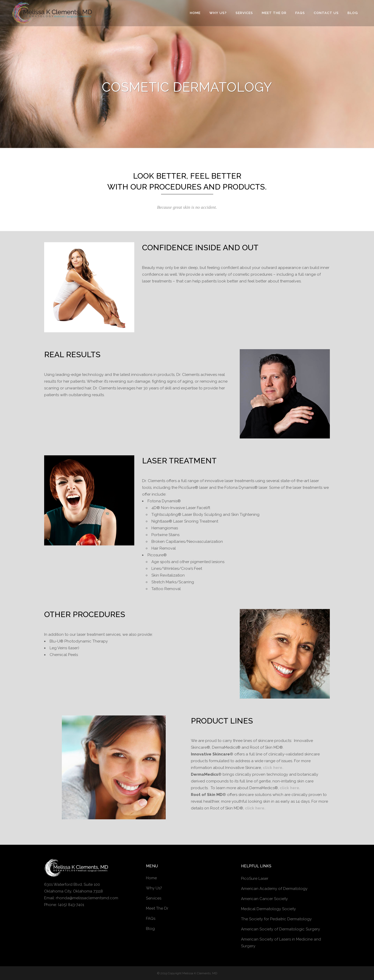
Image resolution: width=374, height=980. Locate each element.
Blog (150, 929)
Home (151, 878)
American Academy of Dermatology (274, 889)
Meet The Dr (157, 908)
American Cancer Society (264, 899)
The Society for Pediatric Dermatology (276, 919)
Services (154, 898)
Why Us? (154, 888)
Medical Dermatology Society (268, 909)
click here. (273, 768)
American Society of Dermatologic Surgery (280, 929)
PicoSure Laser (255, 878)
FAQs (151, 918)
